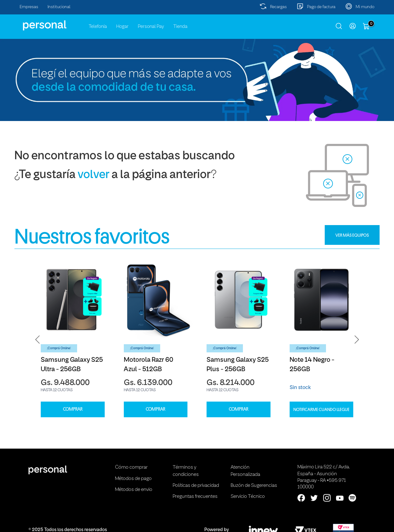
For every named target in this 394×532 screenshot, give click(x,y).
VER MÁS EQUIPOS (352, 235)
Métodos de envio (134, 490)
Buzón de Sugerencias (254, 486)
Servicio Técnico (248, 497)
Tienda (180, 27)
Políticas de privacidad (196, 486)
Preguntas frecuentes (195, 497)
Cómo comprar (131, 467)
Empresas (29, 7)
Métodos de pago (133, 479)
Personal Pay (151, 27)
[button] (38, 340)
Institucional (59, 7)
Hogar (122, 27)
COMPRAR (73, 409)
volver (94, 175)
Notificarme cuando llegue (321, 409)
